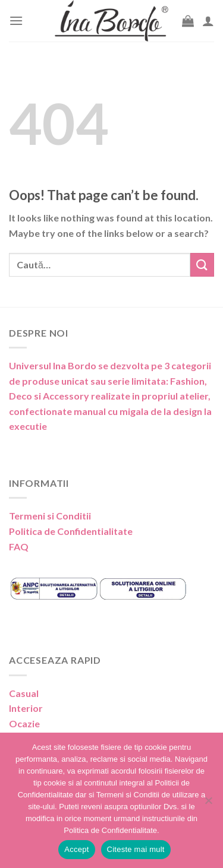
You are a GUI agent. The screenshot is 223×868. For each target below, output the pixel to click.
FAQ (19, 547)
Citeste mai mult (136, 849)
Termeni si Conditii (50, 516)
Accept (76, 849)
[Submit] (202, 264)
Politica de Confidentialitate (71, 531)
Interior (26, 708)
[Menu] (16, 20)
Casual (24, 693)
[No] (208, 804)
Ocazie (24, 723)
